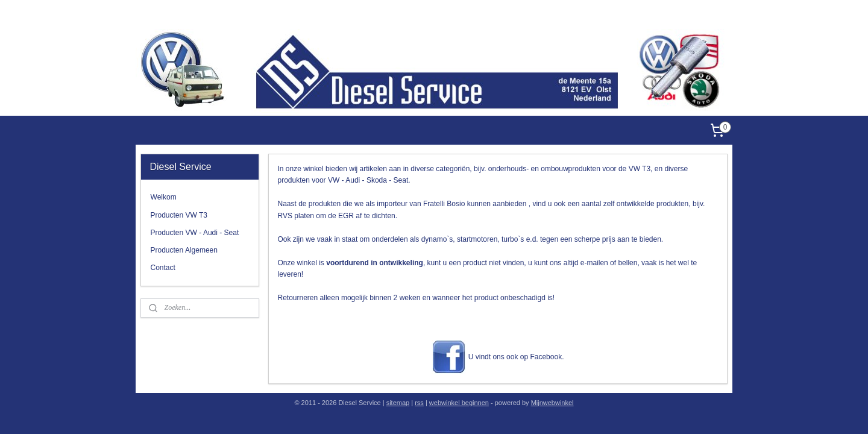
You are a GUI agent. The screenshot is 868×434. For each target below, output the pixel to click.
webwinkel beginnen (459, 403)
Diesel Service (709, 14)
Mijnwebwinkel (552, 403)
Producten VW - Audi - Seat (195, 233)
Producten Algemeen (184, 250)
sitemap (398, 403)
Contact (163, 268)
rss (419, 403)
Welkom (164, 197)
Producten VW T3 (179, 215)
